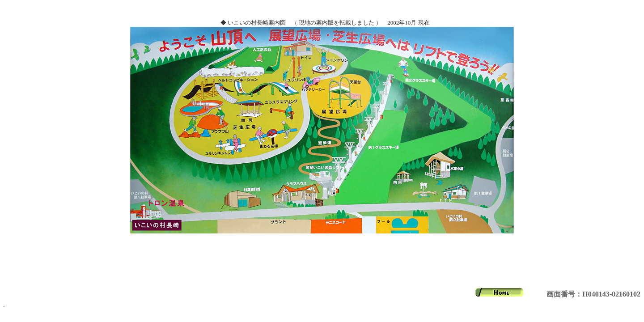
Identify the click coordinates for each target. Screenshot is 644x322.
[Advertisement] (322, 261)
